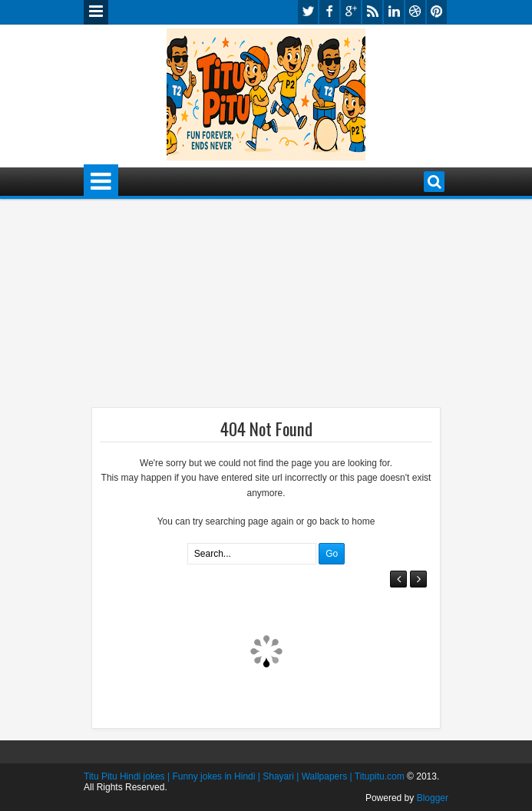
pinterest (437, 12)
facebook (329, 12)
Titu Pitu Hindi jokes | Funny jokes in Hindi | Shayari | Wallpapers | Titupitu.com (244, 776)
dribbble (415, 12)
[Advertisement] (207, 306)
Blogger (433, 798)
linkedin (394, 12)
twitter (308, 12)
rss (372, 12)
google (351, 12)
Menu (96, 12)
